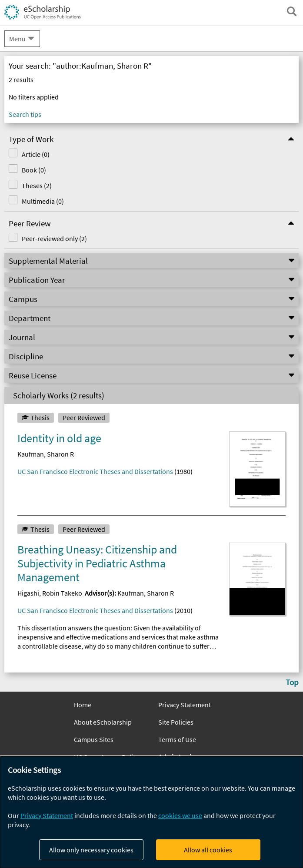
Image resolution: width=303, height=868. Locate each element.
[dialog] (151, 812)
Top (292, 682)
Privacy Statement (185, 705)
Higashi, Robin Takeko (50, 593)
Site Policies (176, 722)
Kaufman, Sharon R (46, 454)
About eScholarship (103, 722)
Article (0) (36, 154)
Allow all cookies (208, 850)
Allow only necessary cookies (91, 850)
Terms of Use (177, 739)
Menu (17, 39)
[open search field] (292, 11)
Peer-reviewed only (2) (54, 239)
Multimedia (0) (43, 201)
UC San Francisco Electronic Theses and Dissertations (95, 471)
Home (83, 705)
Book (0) (34, 170)
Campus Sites (94, 739)
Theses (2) (37, 186)
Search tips (25, 114)
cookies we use (180, 815)
